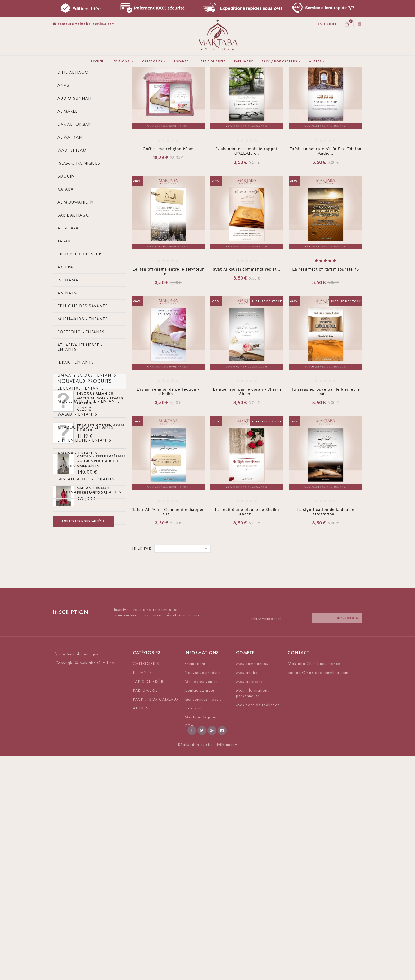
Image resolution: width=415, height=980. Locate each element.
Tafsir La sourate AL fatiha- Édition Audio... (326, 218)
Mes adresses (249, 887)
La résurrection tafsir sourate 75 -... (326, 338)
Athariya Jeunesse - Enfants (80, 414)
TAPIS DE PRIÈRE (213, 61)
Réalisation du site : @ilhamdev (207, 968)
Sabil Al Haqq (74, 282)
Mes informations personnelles (253, 899)
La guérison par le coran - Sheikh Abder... (247, 458)
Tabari (65, 308)
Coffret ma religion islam (168, 216)
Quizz (64, 572)
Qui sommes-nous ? (203, 905)
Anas (63, 152)
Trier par (176, 108)
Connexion (325, 24)
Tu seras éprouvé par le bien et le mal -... (326, 458)
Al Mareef (69, 178)
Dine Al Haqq (73, 139)
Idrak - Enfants (76, 429)
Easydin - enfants (78, 533)
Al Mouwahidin (75, 269)
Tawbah (66, 126)
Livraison (193, 914)
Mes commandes (252, 869)
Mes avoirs (247, 878)
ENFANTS (181, 61)
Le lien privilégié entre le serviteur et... (168, 338)
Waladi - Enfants (77, 481)
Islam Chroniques (79, 230)
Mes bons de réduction (258, 910)
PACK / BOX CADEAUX (280, 61)
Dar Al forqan (75, 191)
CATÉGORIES (152, 61)
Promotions (195, 869)
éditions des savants (83, 373)
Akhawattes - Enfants (83, 585)
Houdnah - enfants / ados (89, 559)
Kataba (66, 256)
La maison (62, 74)
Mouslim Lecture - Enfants (89, 468)
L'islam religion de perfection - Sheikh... (168, 458)
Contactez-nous (200, 896)
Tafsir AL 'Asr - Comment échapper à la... (168, 579)
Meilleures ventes (201, 887)
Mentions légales (201, 923)
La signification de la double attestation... (326, 579)
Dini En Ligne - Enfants (84, 507)
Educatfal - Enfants (81, 455)
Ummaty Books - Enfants (87, 442)
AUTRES (315, 61)
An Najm (67, 360)
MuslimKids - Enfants (83, 386)
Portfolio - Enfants (81, 399)
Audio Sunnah (74, 165)
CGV (189, 932)
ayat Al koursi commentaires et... (247, 336)
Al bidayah (70, 295)
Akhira (65, 334)
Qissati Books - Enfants (86, 546)
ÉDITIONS (122, 61)
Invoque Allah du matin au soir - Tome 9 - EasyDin (102, 630)
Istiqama (68, 347)
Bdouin (66, 243)
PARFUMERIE (244, 61)
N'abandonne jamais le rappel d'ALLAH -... (247, 218)
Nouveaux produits (85, 610)
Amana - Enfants (77, 520)
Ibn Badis (68, 113)
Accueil (97, 61)
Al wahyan (70, 204)
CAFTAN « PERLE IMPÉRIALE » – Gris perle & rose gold (101, 692)
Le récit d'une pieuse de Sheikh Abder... (247, 579)
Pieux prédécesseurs (81, 321)
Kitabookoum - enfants (85, 494)
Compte (245, 858)
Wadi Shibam (72, 217)
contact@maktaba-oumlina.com (84, 24)
